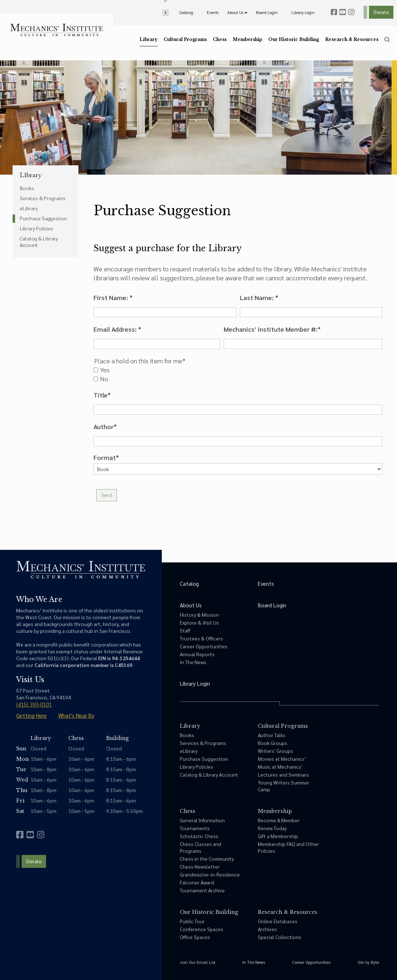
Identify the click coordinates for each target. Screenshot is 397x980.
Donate (381, 12)
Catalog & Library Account (39, 241)
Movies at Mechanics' (282, 759)
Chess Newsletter (200, 866)
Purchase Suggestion (43, 218)
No (101, 379)
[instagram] (351, 12)
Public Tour (192, 921)
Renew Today (272, 828)
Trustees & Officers (201, 638)
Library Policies (36, 228)
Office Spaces (195, 937)
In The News (193, 662)
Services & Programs (43, 198)
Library (31, 175)
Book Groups (273, 743)
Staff (185, 630)
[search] (387, 40)
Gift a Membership (278, 836)
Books (27, 188)
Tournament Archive (202, 890)
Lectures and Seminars (283, 774)
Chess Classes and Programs (200, 847)
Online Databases (278, 921)
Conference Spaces (202, 929)
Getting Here (31, 715)
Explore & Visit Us (199, 622)
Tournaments (195, 828)
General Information (202, 820)
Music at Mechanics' (280, 767)
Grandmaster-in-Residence (210, 874)
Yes (102, 370)
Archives (267, 929)
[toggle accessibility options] (166, 12)
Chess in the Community (207, 859)
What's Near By (76, 715)
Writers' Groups (275, 751)
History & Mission (199, 615)
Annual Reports (197, 654)
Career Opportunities (204, 646)
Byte (375, 962)
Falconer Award (197, 882)
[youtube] (343, 12)
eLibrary (29, 208)
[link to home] (57, 30)
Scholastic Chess (199, 836)
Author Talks (272, 735)
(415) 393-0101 (34, 704)
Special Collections (280, 937)
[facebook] (334, 12)
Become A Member (279, 820)
